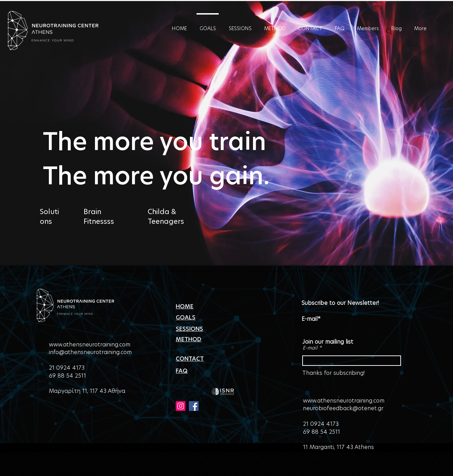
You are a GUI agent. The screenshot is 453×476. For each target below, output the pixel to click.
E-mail (310, 348)
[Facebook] (194, 406)
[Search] (389, 32)
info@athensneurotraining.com (90, 352)
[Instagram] (181, 406)
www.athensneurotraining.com (90, 345)
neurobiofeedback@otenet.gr (343, 408)
